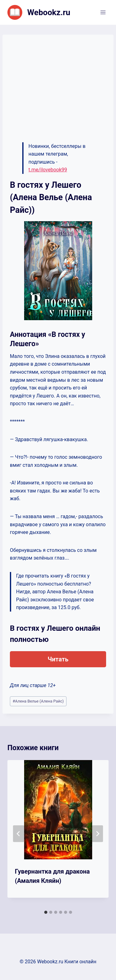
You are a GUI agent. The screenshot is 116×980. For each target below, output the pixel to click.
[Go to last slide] (19, 834)
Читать (58, 659)
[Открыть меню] (103, 12)
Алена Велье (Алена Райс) (38, 701)
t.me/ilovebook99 (48, 170)
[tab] (46, 912)
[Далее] (97, 834)
